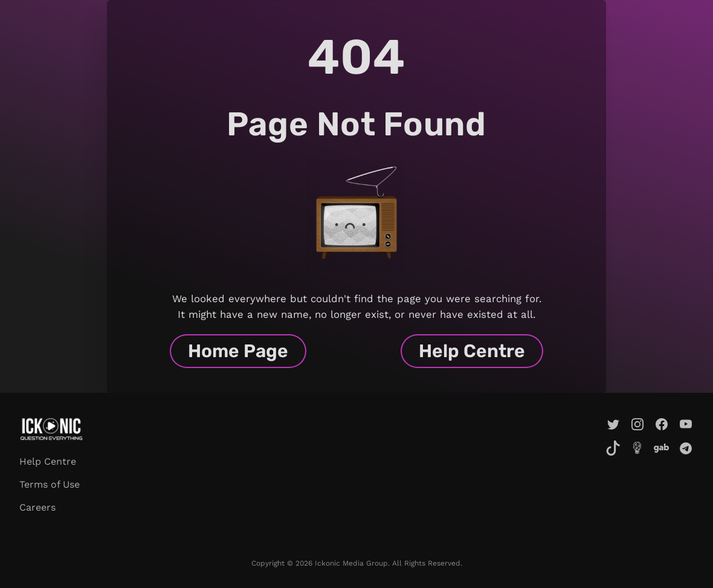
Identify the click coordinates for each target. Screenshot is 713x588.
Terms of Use (50, 484)
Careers (37, 507)
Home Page (238, 351)
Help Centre (472, 351)
